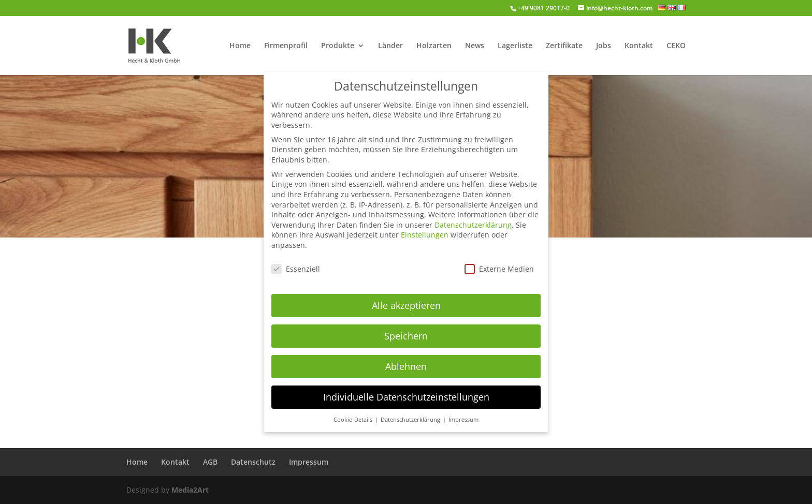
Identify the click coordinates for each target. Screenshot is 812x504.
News (475, 46)
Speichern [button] (406, 330)
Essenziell (296, 263)
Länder (390, 46)
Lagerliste (515, 46)
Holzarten (434, 46)
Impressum (309, 462)
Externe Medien (499, 263)
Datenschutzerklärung (473, 219)
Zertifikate (564, 46)
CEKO (676, 46)
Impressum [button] (463, 413)
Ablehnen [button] (406, 360)
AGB (210, 462)
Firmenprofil (286, 46)
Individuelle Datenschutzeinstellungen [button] (406, 391)
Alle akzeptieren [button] (406, 299)
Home (240, 46)
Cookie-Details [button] (354, 413)
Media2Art (190, 490)
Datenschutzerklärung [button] (411, 413)
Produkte (338, 46)
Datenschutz (253, 462)
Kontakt (639, 46)
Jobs (604, 46)
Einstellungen (425, 229)
